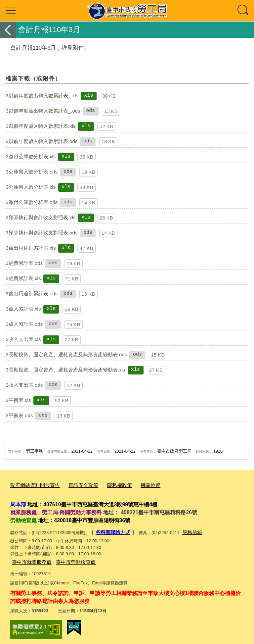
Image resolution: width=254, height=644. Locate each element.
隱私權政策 (107, 485)
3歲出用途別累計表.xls (31, 248)
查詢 (243, 11)
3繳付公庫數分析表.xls (31, 156)
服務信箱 (186, 530)
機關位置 (135, 485)
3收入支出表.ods (24, 385)
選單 (11, 11)
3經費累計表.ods (24, 263)
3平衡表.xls (19, 400)
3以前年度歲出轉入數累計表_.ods (43, 111)
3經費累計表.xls (23, 278)
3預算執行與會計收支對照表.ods (42, 233)
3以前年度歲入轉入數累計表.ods (42, 141)
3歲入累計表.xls (23, 309)
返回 (8, 30)
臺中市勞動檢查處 (68, 558)
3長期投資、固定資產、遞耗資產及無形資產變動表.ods (67, 354)
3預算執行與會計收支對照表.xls (41, 217)
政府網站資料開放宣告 (32, 485)
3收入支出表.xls (23, 339)
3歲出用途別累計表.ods (32, 294)
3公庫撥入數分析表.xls (31, 187)
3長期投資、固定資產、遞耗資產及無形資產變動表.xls (66, 370)
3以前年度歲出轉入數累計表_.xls (42, 96)
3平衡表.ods (20, 415)
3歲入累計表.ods (24, 324)
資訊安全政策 (75, 485)
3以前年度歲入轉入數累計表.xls (41, 126)
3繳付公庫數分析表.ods (32, 202)
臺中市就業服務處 (29, 558)
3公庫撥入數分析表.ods (32, 172)
